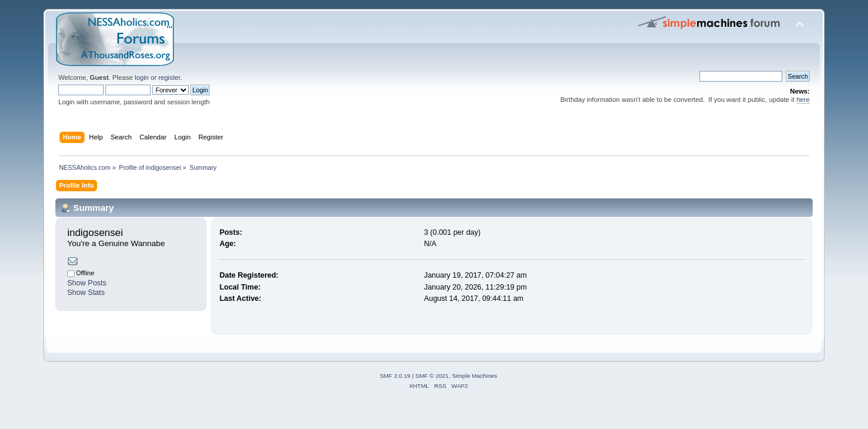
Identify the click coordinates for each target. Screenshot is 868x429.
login (142, 77)
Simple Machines (474, 376)
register (169, 77)
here (803, 100)
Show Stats (86, 293)
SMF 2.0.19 (395, 376)
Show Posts (87, 283)
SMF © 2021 (432, 376)
